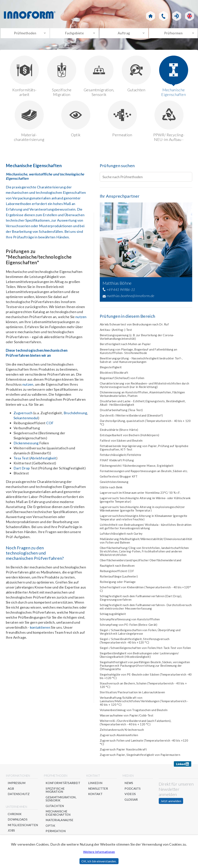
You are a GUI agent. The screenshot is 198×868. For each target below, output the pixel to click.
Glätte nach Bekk (111, 489)
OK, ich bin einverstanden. (99, 861)
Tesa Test (21, 460)
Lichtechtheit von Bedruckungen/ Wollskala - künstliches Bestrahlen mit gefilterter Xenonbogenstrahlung (146, 528)
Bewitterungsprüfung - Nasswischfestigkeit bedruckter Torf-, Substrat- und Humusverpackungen (141, 362)
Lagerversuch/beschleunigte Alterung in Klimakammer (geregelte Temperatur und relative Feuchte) (144, 519)
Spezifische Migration (62, 78)
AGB (11, 790)
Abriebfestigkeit (43, 460)
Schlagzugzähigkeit (113, 616)
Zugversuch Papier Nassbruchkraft (123, 751)
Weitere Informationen (99, 852)
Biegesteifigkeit (111, 369)
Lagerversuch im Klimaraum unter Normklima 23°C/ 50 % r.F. (140, 495)
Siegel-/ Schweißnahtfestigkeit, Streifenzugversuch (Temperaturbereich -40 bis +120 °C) (135, 643)
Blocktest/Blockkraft (114, 374)
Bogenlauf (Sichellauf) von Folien (122, 380)
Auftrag (124, 34)
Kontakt (95, 796)
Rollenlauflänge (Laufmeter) (119, 578)
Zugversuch (23, 415)
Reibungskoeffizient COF (117, 573)
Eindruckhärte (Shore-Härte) (119, 432)
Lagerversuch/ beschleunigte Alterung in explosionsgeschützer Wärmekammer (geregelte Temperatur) (142, 511)
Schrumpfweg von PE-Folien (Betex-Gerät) (129, 627)
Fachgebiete (74, 34)
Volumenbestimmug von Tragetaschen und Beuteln (134, 712)
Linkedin (95, 785)
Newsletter (98, 790)
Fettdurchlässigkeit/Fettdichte (121, 457)
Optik (76, 121)
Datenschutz (19, 796)
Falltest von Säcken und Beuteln (121, 442)
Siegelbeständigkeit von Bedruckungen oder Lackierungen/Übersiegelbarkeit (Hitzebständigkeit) (139, 657)
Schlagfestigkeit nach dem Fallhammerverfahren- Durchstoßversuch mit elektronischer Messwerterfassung (146, 609)
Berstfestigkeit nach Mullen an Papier (125, 346)
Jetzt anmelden (171, 803)
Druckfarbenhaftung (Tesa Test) (121, 412)
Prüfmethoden (25, 34)
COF (50, 425)
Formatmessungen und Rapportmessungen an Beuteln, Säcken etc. (144, 473)
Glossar (131, 801)
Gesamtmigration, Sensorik (99, 78)
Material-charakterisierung (29, 123)
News (129, 785)
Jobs (11, 832)
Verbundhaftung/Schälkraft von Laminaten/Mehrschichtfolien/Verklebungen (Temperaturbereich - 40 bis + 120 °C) (144, 703)
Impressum (17, 785)
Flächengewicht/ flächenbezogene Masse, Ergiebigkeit (137, 467)
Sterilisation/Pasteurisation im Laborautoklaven (132, 694)
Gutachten (136, 76)
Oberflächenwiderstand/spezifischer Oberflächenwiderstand (141, 562)
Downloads (18, 821)
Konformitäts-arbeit (24, 78)
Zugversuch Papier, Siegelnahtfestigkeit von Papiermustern (140, 757)
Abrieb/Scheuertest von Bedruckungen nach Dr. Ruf (134, 326)
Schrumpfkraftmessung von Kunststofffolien (130, 621)
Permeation (122, 121)
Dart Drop (22, 470)
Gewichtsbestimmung (114, 484)
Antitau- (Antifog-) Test (116, 332)
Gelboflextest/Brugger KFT (119, 478)
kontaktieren (40, 629)
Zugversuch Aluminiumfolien (119, 737)
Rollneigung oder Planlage (118, 584)
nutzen (81, 319)
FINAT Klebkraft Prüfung (117, 462)
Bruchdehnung (75, 415)
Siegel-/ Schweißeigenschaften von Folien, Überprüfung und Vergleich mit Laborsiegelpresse (140, 634)
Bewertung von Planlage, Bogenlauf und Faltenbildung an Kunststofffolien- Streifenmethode (138, 353)
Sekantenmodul (26, 420)
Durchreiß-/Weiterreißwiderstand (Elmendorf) (131, 417)
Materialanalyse (60, 822)
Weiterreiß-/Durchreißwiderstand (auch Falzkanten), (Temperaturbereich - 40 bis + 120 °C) (136, 724)
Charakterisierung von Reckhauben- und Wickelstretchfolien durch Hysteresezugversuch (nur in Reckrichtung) (145, 387)
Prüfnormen (173, 34)
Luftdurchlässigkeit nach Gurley (121, 535)
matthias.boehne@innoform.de (130, 297)
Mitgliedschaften (23, 827)
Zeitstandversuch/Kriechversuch (122, 732)
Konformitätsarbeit (63, 785)
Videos (130, 796)
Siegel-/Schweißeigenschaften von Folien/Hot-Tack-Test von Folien (145, 650)
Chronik (15, 816)
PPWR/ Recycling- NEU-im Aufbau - (169, 123)
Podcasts (133, 790)
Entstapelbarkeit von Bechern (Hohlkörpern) (130, 437)
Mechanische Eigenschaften (174, 78)
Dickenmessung (26, 445)
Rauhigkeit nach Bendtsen (117, 567)
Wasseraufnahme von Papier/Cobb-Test (127, 717)
